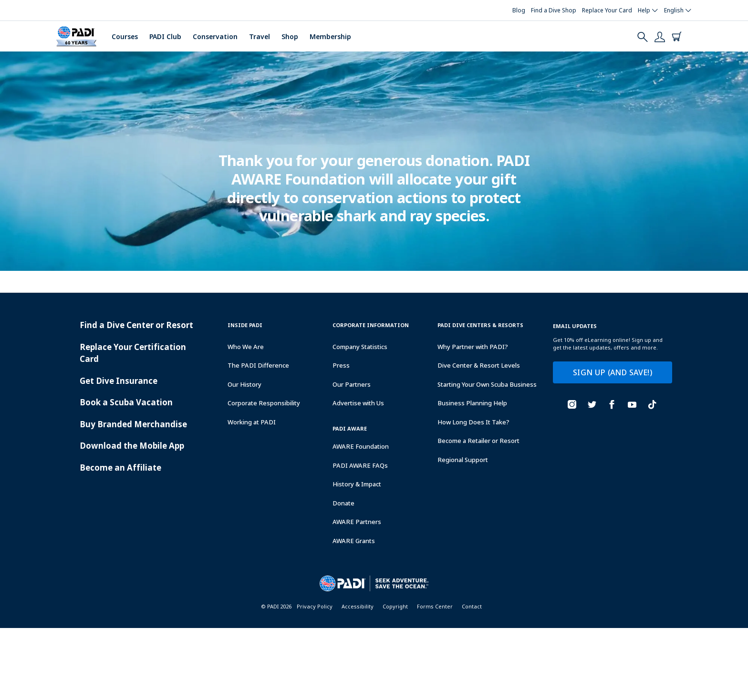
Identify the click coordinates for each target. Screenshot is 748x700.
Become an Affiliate (120, 468)
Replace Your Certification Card (133, 353)
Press (341, 365)
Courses (125, 36)
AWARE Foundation (361, 446)
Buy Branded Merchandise (133, 424)
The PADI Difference (258, 365)
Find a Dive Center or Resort (136, 325)
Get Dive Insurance (119, 381)
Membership (330, 36)
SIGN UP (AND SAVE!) (613, 372)
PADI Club (165, 36)
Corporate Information (371, 325)
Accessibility (358, 606)
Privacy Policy (315, 606)
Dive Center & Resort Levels (479, 365)
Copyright (395, 606)
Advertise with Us (358, 403)
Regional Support (463, 460)
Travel (260, 36)
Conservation (215, 36)
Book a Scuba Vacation (126, 402)
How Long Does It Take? (473, 422)
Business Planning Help (472, 403)
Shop (290, 36)
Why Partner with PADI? (473, 347)
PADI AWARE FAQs (360, 465)
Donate (343, 503)
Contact (472, 606)
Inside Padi (245, 325)
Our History (244, 384)
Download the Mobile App (132, 446)
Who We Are (246, 347)
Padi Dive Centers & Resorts (480, 325)
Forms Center (435, 606)
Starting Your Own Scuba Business (487, 384)
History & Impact (357, 484)
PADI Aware (350, 428)
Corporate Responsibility (264, 403)
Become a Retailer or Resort (478, 441)
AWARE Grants (354, 541)
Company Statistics (360, 347)
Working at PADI (252, 422)
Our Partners (352, 384)
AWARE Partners (357, 522)
